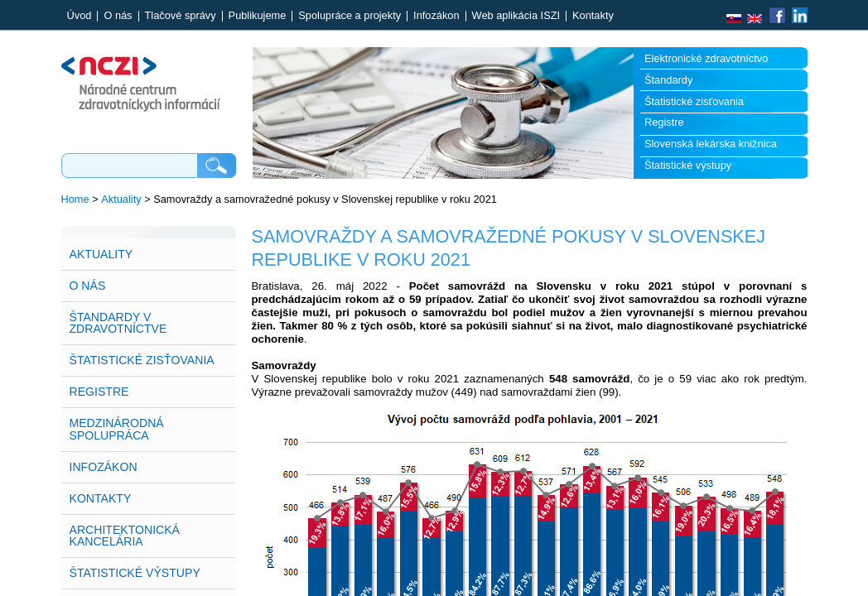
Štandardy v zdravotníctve (118, 323)
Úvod (80, 16)
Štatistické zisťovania (694, 101)
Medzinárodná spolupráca (117, 429)
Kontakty (593, 16)
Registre (664, 122)
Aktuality (121, 199)
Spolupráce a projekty (350, 16)
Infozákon (436, 16)
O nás (118, 16)
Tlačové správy (181, 16)
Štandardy (668, 80)
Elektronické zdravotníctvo (706, 58)
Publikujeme (258, 16)
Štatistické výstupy (688, 165)
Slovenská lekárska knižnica (711, 144)
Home (75, 199)
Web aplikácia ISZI (516, 16)
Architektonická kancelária (125, 536)
